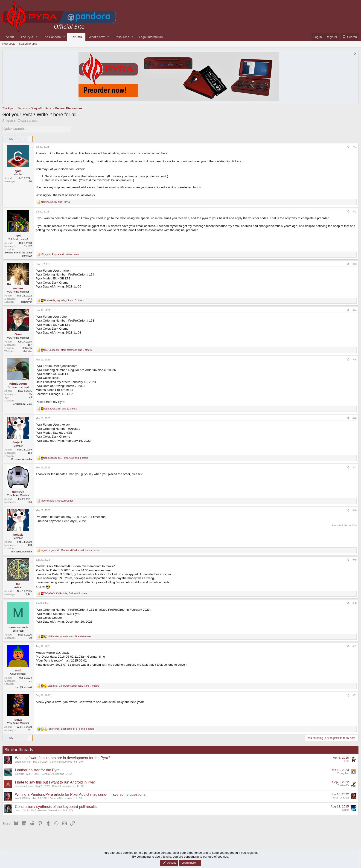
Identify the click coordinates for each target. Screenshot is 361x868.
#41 (355, 146)
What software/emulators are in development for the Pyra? (63, 757)
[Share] (348, 146)
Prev (10, 138)
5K (80, 798)
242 (65, 810)
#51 (355, 646)
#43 (355, 264)
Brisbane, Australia (22, 459)
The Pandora (52, 37)
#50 (355, 603)
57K (71, 810)
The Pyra (27, 37)
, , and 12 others (61, 408)
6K (71, 773)
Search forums (28, 44)
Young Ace (343, 773)
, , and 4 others (66, 457)
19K (81, 761)
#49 (355, 559)
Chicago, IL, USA (22, 403)
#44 (355, 310)
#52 (355, 695)
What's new (97, 37)
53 (76, 761)
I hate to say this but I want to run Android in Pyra (55, 782)
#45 (355, 359)
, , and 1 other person (61, 254)
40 (78, 786)
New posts (9, 44)
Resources (122, 37)
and (57, 500)
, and (55, 201)
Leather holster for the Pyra (37, 769)
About (10, 37)
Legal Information (151, 37)
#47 (355, 467)
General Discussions (61, 761)
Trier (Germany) (23, 687)
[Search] (350, 37)
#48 (355, 510)
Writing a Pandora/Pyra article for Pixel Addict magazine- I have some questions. (81, 794)
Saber (346, 809)
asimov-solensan (24, 786)
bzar (346, 761)
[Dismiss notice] (355, 54)
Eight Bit (20, 773)
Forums (76, 37)
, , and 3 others (68, 349)
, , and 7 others (73, 685)
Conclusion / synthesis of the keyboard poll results (56, 806)
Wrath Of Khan (23, 761)
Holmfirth (27, 347)
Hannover (26, 301)
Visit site (27, 351)
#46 (355, 418)
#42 (355, 211)
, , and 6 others (64, 300)
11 (76, 798)
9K (83, 786)
